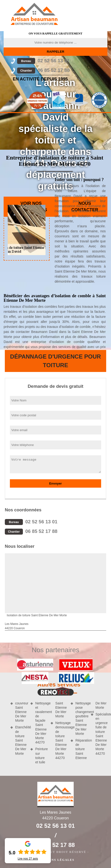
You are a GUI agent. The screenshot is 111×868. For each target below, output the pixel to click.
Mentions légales (55, 860)
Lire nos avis (28, 859)
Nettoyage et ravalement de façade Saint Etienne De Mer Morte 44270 (41, 723)
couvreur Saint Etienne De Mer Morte (21, 712)
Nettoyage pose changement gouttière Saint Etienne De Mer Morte (81, 718)
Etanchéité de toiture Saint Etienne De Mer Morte (21, 740)
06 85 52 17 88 (43, 70)
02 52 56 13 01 (43, 61)
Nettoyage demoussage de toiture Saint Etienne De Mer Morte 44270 (61, 740)
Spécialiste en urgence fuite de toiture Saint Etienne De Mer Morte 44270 (101, 734)
